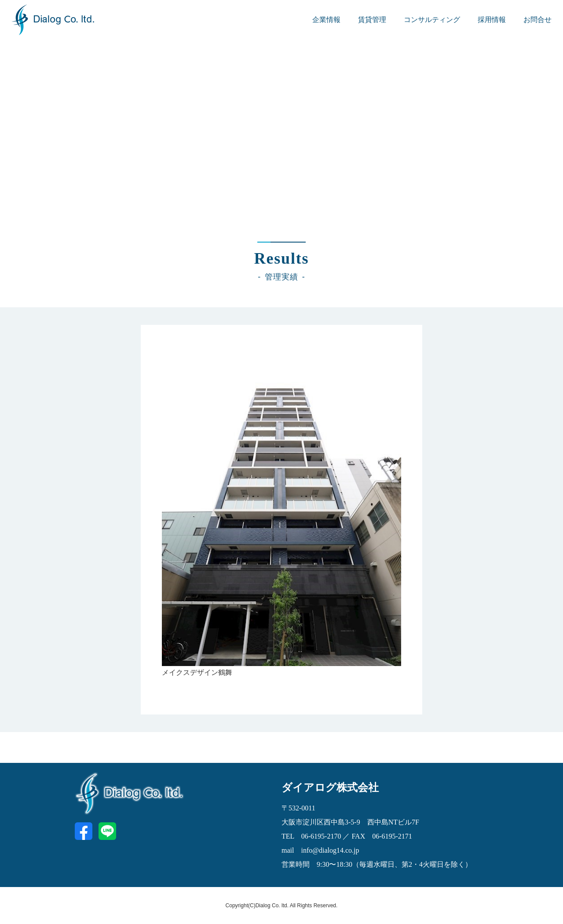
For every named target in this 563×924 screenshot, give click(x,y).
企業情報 (326, 20)
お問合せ (537, 20)
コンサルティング (432, 20)
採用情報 (492, 20)
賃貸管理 (372, 20)
